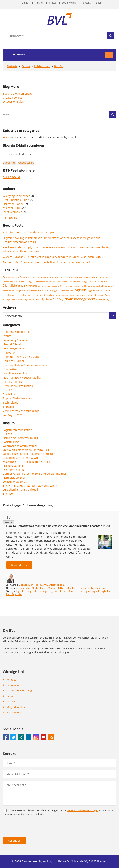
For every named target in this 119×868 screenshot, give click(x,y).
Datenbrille (78, 282)
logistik (80, 290)
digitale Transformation (95, 282)
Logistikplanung (62, 295)
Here (6, 137)
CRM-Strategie (26, 281)
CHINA (94, 277)
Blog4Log (9, 493)
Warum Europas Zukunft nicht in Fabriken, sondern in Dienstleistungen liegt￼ (53, 257)
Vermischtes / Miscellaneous (21, 411)
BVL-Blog (59, 66)
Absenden (14, 840)
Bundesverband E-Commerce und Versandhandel (34, 474)
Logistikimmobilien (26, 295)
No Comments (99, 588)
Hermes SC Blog (13, 466)
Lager (62, 291)
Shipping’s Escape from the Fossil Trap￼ (29, 232)
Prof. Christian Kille (15, 200)
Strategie (24, 299)
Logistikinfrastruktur (45, 295)
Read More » (19, 565)
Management (75, 295)
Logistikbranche (10, 295)
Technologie (11, 402)
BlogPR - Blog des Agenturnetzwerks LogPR (30, 486)
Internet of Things (82, 286)
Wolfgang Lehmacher (16, 196)
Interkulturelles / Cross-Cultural (23, 357)
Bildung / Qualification (17, 332)
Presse (53, 3)
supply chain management (74, 299)
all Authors (10, 218)
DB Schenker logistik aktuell (20, 490)
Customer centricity (43, 282)
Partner (39, 3)
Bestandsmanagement (31, 277)
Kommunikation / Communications (25, 365)
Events (7, 336)
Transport (9, 407)
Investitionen (61, 591)
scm (18, 299)
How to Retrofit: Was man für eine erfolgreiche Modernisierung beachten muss (58, 526)
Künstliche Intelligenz (49, 291)
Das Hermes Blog (14, 470)
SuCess (7, 434)
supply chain (44, 299)
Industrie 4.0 (57, 286)
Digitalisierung (13, 285)
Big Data (67, 277)
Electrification (44, 286)
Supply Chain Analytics (17, 398)
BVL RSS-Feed (11, 177)
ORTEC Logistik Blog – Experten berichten (29, 454)
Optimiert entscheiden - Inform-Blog (26, 450)
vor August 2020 (13, 415)
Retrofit (10, 594)
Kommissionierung (11, 291)
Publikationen (42, 66)
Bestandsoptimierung (52, 277)
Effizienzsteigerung (43, 591)
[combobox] (59, 316)
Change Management (81, 277)
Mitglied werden (16, 707)
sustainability (103, 299)
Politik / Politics (12, 382)
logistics (69, 291)
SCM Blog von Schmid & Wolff (22, 458)
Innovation (68, 286)
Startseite (12, 66)
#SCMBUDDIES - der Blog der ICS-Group (28, 462)
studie (32, 299)
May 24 (9, 522)
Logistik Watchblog (15, 482)
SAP (13, 299)
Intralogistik (96, 286)
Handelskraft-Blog (14, 478)
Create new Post (13, 98)
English (25, 3)
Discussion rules (13, 101)
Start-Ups (9, 394)
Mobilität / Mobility (15, 373)
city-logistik (103, 277)
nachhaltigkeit (89, 295)
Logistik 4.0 (93, 290)
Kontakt (86, 3)
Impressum (13, 685)
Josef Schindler (12, 212)
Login (99, 3)
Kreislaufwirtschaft (29, 291)
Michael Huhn (12, 208)
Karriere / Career (14, 361)
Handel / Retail (12, 344)
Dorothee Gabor (13, 204)
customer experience (62, 282)
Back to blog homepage (18, 94)
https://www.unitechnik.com (50, 585)
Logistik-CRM (106, 290)
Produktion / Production (18, 386)
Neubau (100, 295)
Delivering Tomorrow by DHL (21, 438)
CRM (16, 282)
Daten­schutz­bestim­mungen (83, 810)
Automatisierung (11, 277)
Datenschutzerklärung (19, 691)
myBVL (20, 54)
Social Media (69, 3)
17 (9, 517)
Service (26, 66)
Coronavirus (8, 282)
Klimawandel (108, 286)
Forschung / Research (17, 340)
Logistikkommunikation (17, 430)
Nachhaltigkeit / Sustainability (22, 378)
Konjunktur (10, 369)
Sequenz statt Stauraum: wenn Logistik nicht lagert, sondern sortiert (46, 262)
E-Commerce (31, 286)
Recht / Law (10, 390)
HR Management (13, 348)
